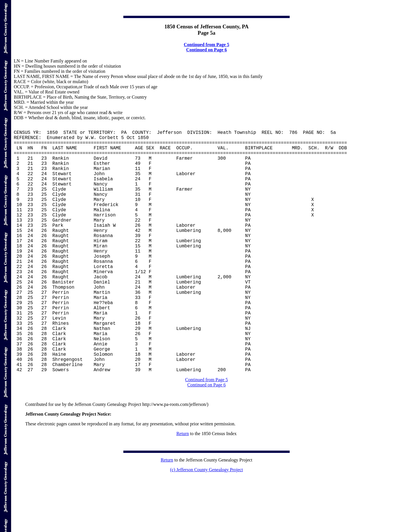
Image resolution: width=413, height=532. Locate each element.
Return (183, 489)
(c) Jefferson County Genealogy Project (206, 525)
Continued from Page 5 (206, 45)
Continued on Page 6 (206, 50)
